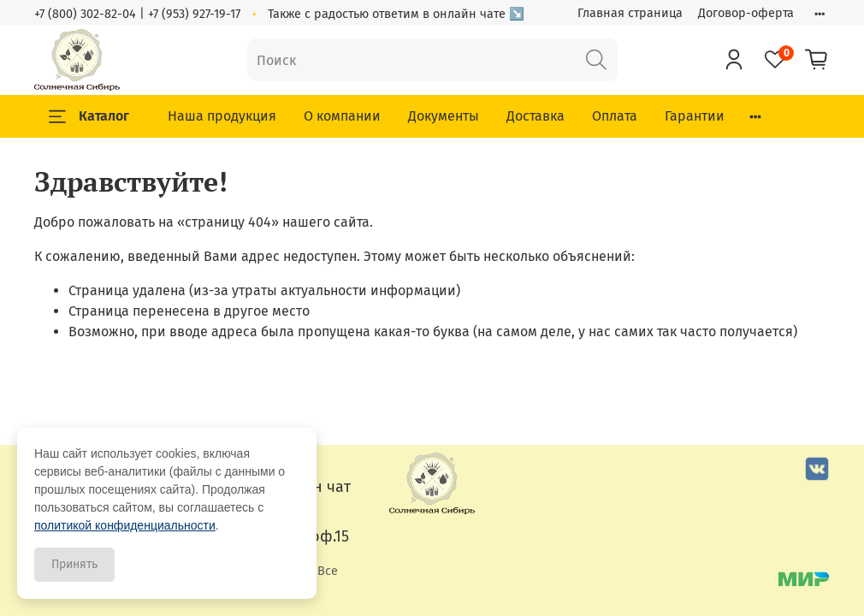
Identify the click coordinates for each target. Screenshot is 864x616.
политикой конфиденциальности (125, 525)
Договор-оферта (746, 13)
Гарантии (695, 116)
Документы (444, 116)
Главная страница (630, 13)
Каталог (89, 116)
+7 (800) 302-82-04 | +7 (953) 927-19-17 (137, 14)
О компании (342, 116)
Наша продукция (222, 116)
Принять (74, 564)
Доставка (536, 116)
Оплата (615, 116)
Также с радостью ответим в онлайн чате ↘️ (396, 14)
